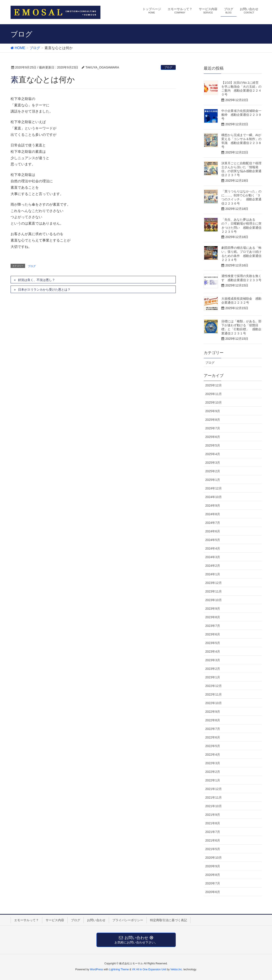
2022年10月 (214, 703)
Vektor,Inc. (176, 969)
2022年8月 (213, 720)
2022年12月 (214, 686)
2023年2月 (213, 669)
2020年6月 (213, 892)
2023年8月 (213, 617)
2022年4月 (213, 755)
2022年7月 (213, 729)
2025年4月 (213, 454)
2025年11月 (214, 394)
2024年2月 (213, 566)
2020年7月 (213, 883)
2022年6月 (213, 737)
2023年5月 (213, 643)
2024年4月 (213, 548)
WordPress (96, 969)
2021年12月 (214, 789)
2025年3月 (213, 463)
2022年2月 (213, 772)
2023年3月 (213, 660)
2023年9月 (213, 609)
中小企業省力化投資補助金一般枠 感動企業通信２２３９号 (241, 115)
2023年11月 (214, 591)
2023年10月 (214, 600)
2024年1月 (213, 574)
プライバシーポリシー (128, 920)
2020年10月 (214, 858)
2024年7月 (213, 523)
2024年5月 (213, 540)
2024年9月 (213, 506)
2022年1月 (213, 780)
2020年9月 (213, 866)
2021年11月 (214, 797)
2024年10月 (214, 497)
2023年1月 (213, 677)
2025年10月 (214, 402)
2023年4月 (213, 651)
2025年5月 (213, 445)
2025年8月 (213, 420)
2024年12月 (214, 488)
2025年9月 (213, 411)
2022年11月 (214, 694)
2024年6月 (213, 531)
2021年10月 (214, 806)
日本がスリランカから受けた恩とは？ (44, 290)
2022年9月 (213, 712)
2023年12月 (214, 583)
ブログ (168, 67)
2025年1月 (213, 480)
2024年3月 (213, 557)
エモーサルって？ (26, 920)
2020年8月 (213, 875)
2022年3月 (213, 763)
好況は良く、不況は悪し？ (37, 280)
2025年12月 (214, 385)
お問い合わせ (96, 920)
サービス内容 (55, 920)
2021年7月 (213, 832)
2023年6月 (213, 634)
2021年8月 (213, 823)
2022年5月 (213, 746)
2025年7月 (213, 428)
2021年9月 (213, 815)
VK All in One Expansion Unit (149, 969)
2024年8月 (213, 514)
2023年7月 (213, 626)
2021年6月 (213, 840)
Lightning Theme (119, 969)
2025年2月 (213, 471)
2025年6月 (213, 437)
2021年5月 (213, 849)
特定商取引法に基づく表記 (168, 920)
